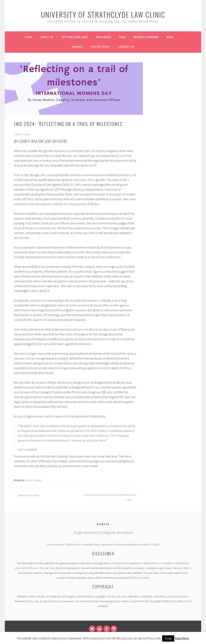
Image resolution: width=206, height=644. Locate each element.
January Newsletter (27, 495)
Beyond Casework (146, 37)
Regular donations (118, 532)
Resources (104, 37)
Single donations (87, 532)
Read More (182, 638)
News (170, 37)
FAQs (122, 37)
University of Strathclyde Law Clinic (103, 14)
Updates (37, 480)
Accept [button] (168, 638)
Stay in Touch (100, 47)
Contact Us (126, 47)
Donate (77, 47)
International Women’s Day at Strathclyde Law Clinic (110, 497)
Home (29, 37)
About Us (47, 37)
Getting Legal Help (75, 37)
